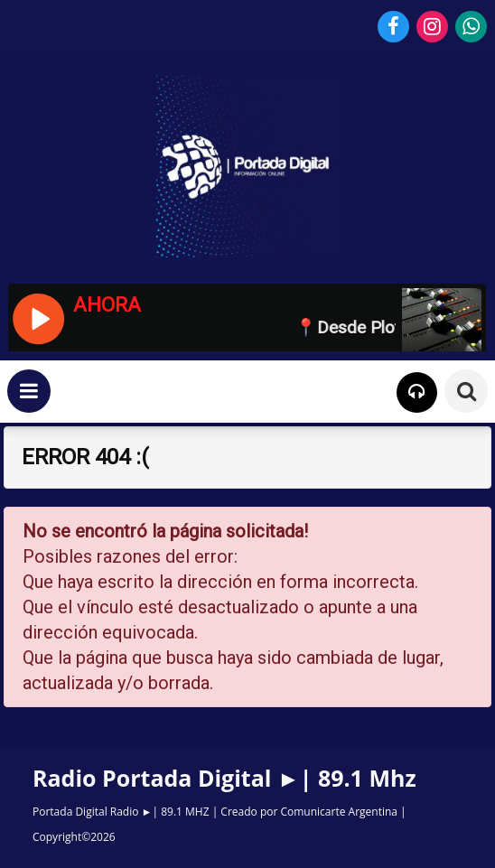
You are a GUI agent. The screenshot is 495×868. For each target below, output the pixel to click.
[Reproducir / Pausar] (37, 317)
